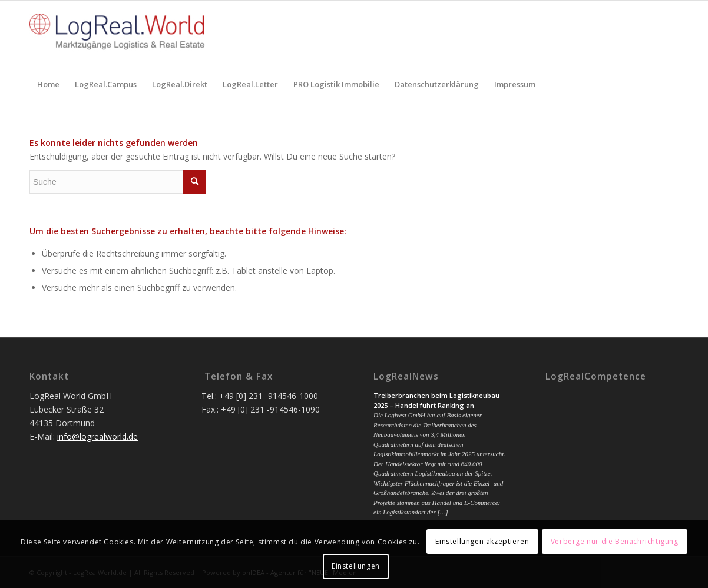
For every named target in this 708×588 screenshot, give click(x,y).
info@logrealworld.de (97, 436)
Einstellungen (356, 566)
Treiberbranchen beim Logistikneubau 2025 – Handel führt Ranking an (436, 400)
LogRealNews (406, 377)
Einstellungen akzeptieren (482, 541)
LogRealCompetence (596, 377)
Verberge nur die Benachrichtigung (615, 541)
